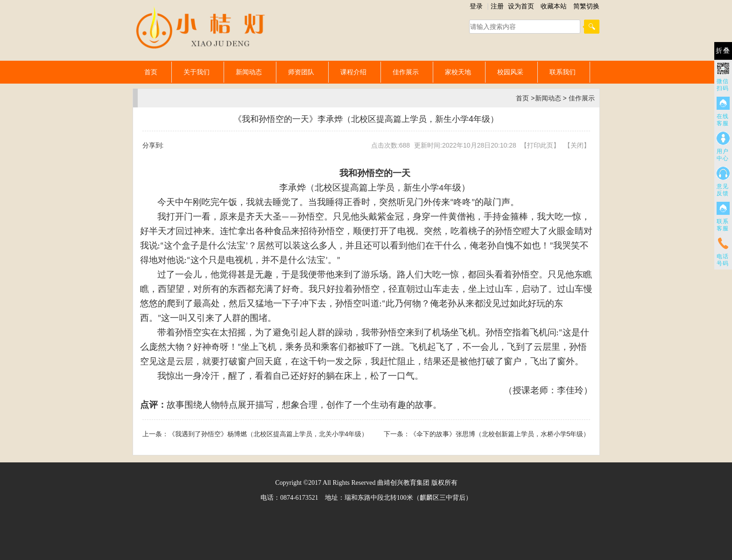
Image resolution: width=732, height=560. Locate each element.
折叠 (723, 51)
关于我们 (197, 72)
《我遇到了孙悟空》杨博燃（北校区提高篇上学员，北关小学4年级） (268, 434)
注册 (497, 6)
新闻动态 (249, 72)
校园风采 (510, 72)
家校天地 (458, 72)
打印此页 (540, 145)
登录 (476, 6)
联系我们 (563, 72)
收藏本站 (554, 6)
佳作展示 (406, 72)
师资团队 (301, 72)
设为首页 (521, 6)
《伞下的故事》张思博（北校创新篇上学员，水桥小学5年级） (500, 434)
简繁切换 (586, 6)
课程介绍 (353, 72)
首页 (151, 72)
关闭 (577, 145)
